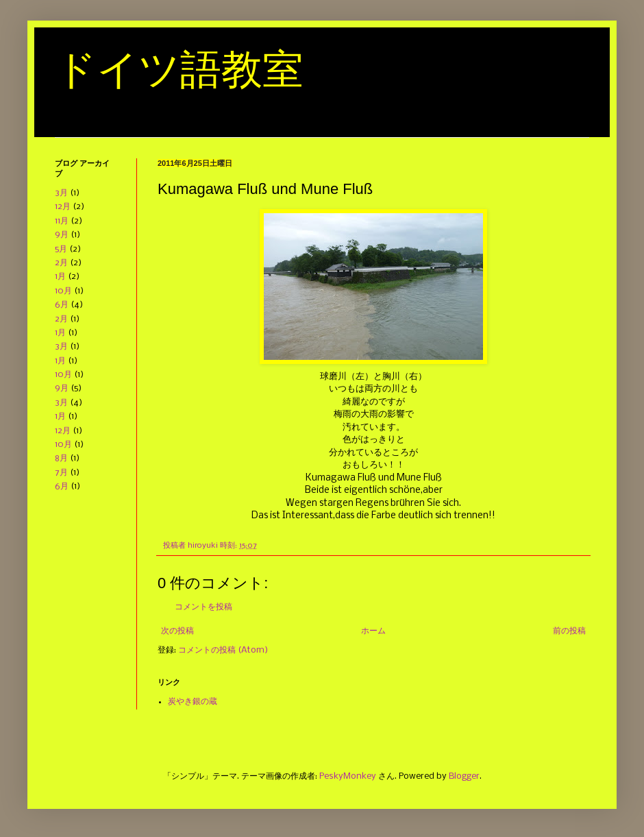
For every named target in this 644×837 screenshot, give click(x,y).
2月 (61, 263)
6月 (62, 305)
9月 (62, 235)
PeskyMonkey (348, 776)
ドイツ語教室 (179, 70)
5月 (61, 249)
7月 (61, 473)
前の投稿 (569, 631)
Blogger (464, 776)
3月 (61, 193)
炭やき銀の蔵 (193, 702)
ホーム (373, 631)
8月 (61, 458)
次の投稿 (177, 631)
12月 (63, 207)
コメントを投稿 (203, 607)
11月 (62, 221)
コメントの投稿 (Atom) (223, 650)
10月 (63, 291)
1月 (60, 277)
